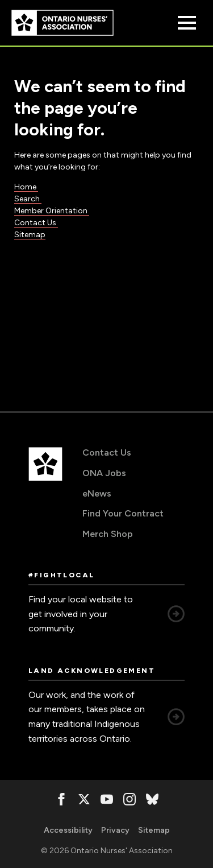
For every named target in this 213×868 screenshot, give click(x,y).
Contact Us (36, 223)
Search (28, 199)
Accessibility (68, 830)
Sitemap (30, 235)
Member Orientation (52, 211)
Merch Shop (108, 534)
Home (26, 187)
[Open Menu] (187, 23)
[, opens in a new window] (61, 799)
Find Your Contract (123, 513)
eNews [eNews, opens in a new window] (97, 493)
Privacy (115, 830)
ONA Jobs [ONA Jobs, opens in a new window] (104, 473)
